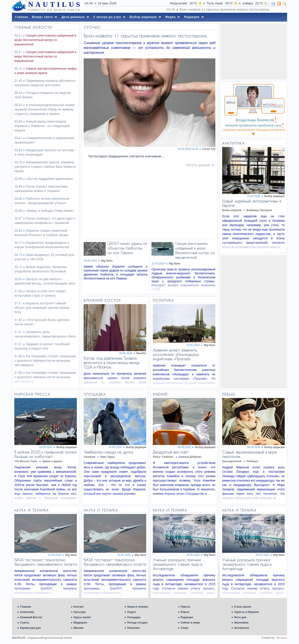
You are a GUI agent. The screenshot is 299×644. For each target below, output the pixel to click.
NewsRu (141, 353)
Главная (25, 607)
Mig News (107, 261)
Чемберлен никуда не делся (108, 452)
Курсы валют (82, 617)
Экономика (241, 623)
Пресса (185, 607)
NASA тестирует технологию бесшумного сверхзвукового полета (46, 562)
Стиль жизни (243, 607)
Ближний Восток (31, 617)
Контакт (79, 607)
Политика (133, 628)
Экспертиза (242, 628)
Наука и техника (138, 607)
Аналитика (27, 612)
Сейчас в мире (190, 623)
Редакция (187, 617)
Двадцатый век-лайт (171, 452)
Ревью (185, 612)
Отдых (131, 612)
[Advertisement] (253, 51)
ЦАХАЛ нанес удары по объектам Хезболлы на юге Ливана (127, 248)
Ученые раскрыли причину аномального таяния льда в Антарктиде (177, 564)
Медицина (80, 623)
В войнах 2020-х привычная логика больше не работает (45, 454)
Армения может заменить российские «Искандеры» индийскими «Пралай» (176, 354)
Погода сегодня (137, 623)
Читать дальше (198, 165)
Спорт (185, 628)
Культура (79, 612)
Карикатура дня (30, 628)
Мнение (78, 628)
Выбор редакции (275, 196)
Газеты (25, 623)
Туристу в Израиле (246, 612)
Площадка (134, 617)
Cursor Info (209, 149)
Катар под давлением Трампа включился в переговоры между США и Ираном (112, 363)
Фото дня (240, 617)
